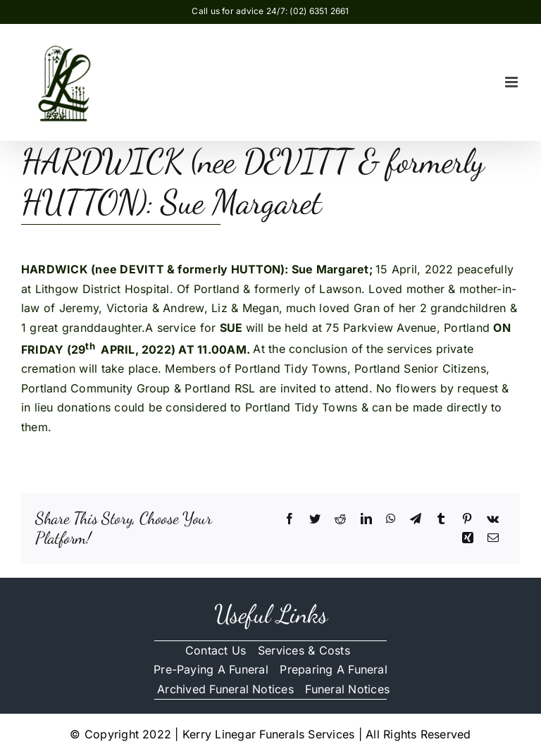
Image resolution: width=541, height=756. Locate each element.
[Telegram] (416, 519)
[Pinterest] (467, 519)
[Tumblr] (441, 519)
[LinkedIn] (366, 519)
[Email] (493, 538)
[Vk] (493, 519)
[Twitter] (315, 519)
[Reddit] (340, 519)
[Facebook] (290, 519)
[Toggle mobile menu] (512, 82)
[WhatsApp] (391, 519)
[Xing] (468, 538)
